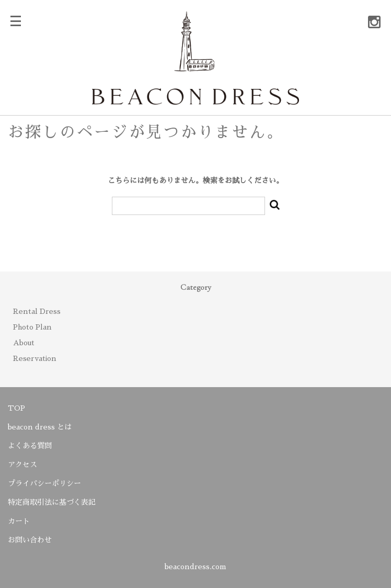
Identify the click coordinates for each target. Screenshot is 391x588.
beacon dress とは (40, 427)
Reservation (35, 358)
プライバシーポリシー (44, 483)
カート (19, 521)
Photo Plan (32, 327)
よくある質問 (30, 446)
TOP (16, 408)
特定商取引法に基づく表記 (52, 502)
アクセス (22, 465)
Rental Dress (37, 311)
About (24, 343)
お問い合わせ (30, 540)
